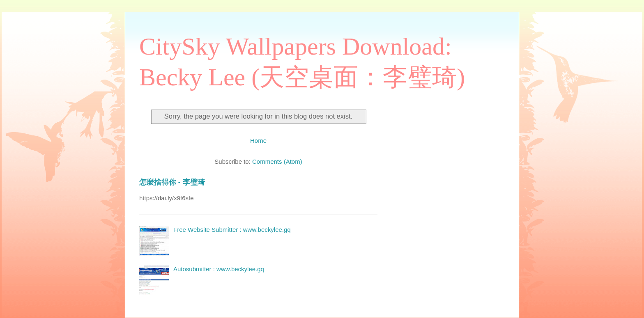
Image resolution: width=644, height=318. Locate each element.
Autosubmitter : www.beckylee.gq (219, 269)
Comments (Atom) (277, 161)
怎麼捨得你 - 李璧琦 (172, 182)
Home (258, 141)
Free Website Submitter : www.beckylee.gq (232, 230)
